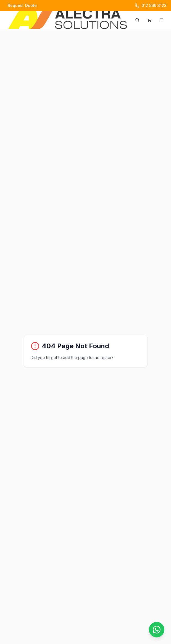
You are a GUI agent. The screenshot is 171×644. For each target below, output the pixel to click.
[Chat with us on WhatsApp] (157, 630)
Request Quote (22, 5)
